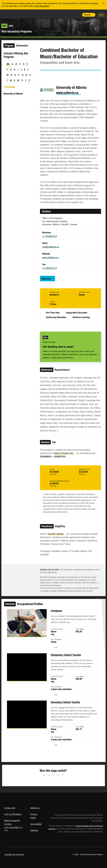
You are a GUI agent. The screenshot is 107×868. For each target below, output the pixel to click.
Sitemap (34, 830)
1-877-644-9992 (12, 828)
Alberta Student (65, 453)
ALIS (23, 14)
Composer (56, 620)
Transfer (57, 534)
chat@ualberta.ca (50, 247)
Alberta (9, 14)
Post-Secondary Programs (17, 31)
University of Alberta (13, 94)
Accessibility (36, 824)
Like (71, 15)
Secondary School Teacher (64, 703)
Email (66, 75)
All (8, 64)
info (7, 26)
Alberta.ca (35, 808)
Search (87, 15)
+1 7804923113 (50, 236)
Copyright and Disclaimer (14, 855)
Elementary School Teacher (65, 660)
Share (59, 15)
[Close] (104, 3)
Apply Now (46, 279)
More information (42, 6)
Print (78, 15)
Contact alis (10, 808)
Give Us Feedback (13, 814)
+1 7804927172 (50, 268)
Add (65, 15)
